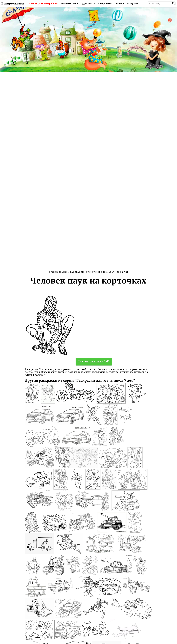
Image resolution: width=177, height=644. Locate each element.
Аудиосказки (88, 3)
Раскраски (133, 3)
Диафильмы (105, 3)
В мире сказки (13, 3)
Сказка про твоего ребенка (43, 3)
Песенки (119, 3)
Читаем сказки (70, 3)
